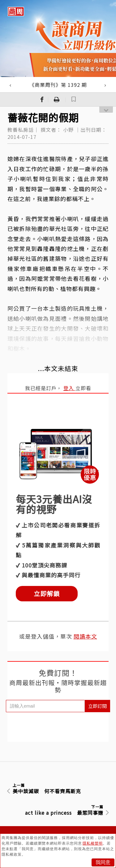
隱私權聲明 (93, 843)
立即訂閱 (97, 706)
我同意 (103, 862)
